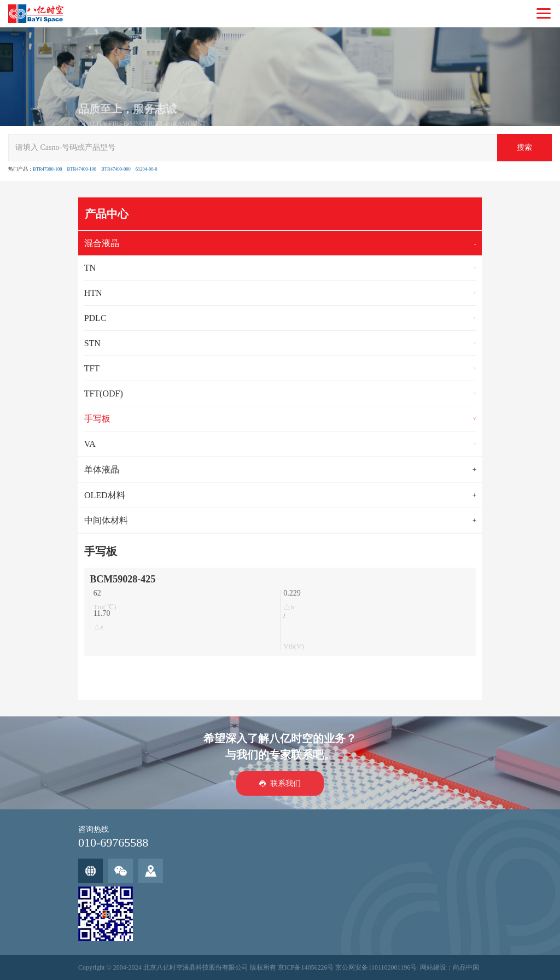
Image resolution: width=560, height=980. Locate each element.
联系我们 (285, 783)
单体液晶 (102, 469)
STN (92, 343)
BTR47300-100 (47, 169)
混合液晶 (102, 243)
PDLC (95, 318)
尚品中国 (466, 967)
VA (90, 444)
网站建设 (433, 967)
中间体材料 (106, 520)
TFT (92, 368)
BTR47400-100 (82, 169)
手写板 (97, 419)
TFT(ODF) (104, 393)
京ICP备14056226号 (306, 967)
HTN (93, 293)
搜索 (524, 147)
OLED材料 (105, 495)
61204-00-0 (147, 169)
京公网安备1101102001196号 (376, 967)
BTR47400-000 (116, 169)
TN (90, 268)
